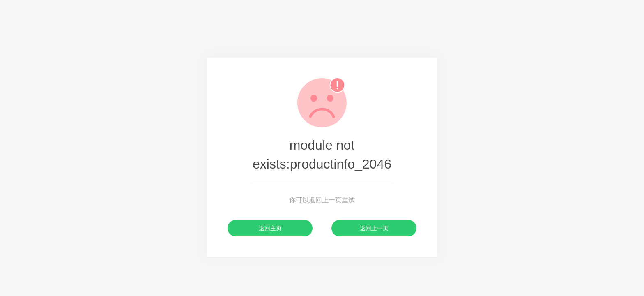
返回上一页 (374, 228)
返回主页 (270, 228)
